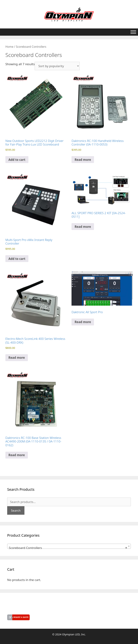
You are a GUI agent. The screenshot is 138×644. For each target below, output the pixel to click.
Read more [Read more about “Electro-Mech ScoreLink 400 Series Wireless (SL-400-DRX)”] (17, 358)
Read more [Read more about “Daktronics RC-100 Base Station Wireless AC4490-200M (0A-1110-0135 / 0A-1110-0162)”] (17, 455)
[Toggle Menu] (133, 32)
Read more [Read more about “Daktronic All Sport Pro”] (83, 322)
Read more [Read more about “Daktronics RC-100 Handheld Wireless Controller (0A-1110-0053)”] (83, 160)
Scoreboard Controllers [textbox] (68, 548)
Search (16, 510)
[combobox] (69, 546)
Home (9, 47)
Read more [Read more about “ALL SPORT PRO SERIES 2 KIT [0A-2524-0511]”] (83, 227)
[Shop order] (57, 66)
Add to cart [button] (17, 160)
